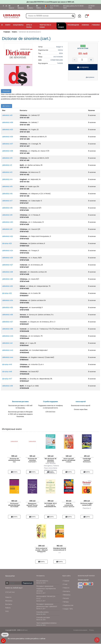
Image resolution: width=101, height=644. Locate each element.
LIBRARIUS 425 (7, 258)
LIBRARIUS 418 (7, 208)
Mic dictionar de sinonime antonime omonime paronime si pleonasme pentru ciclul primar (51, 461)
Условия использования (80, 631)
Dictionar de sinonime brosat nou (14, 461)
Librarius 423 (7, 243)
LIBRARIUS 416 (7, 194)
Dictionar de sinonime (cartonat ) (32, 461)
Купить (14, 473)
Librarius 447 (7, 379)
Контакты (30, 7)
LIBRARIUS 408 (8, 151)
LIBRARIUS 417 (7, 201)
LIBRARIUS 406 (8, 122)
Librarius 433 (7, 293)
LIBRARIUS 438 (7, 329)
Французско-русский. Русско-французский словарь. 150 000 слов (32, 506)
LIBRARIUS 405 (8, 137)
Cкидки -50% (68, 610)
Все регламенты (42, 582)
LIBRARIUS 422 (7, 236)
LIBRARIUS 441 (7, 343)
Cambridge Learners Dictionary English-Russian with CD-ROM (87, 461)
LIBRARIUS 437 (7, 322)
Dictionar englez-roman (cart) (87, 505)
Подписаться (28, 584)
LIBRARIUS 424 (8, 251)
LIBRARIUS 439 (7, 386)
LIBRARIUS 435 (7, 308)
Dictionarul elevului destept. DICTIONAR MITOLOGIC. (14, 506)
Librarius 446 (7, 372)
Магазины (21, 7)
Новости (11, 7)
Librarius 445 (7, 364)
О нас (65, 585)
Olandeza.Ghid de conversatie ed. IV (60, 550)
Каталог (66, 599)
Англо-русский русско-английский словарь (69, 461)
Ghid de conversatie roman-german (69, 506)
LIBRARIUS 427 (7, 265)
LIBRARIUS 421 (7, 229)
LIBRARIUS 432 (7, 286)
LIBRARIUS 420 (7, 222)
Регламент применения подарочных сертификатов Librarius (46, 590)
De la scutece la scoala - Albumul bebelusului (41, 551)
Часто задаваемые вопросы (46, 624)
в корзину (83, 67)
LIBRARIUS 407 (8, 144)
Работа (39, 7)
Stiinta (60, 50)
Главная (7, 32)
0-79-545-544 (55, 7)
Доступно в (90, 77)
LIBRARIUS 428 (7, 272)
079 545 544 (10, 593)
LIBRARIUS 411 (7, 165)
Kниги (14, 32)
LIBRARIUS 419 (7, 215)
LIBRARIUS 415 (7, 187)
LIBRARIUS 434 (8, 300)
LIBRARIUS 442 (8, 350)
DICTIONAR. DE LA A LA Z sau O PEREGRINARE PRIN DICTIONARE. (51, 506)
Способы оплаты (42, 613)
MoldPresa (24, 631)
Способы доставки (43, 618)
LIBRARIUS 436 (7, 315)
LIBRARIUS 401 (7, 115)
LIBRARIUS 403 (7, 130)
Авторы (65, 603)
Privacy (92, 631)
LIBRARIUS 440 (8, 336)
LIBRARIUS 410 (7, 158)
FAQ (7, 612)
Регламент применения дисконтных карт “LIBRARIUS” (47, 606)
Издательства (68, 606)
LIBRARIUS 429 (7, 279)
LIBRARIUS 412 (7, 172)
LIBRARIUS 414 (7, 179)
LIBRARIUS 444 (8, 357)
